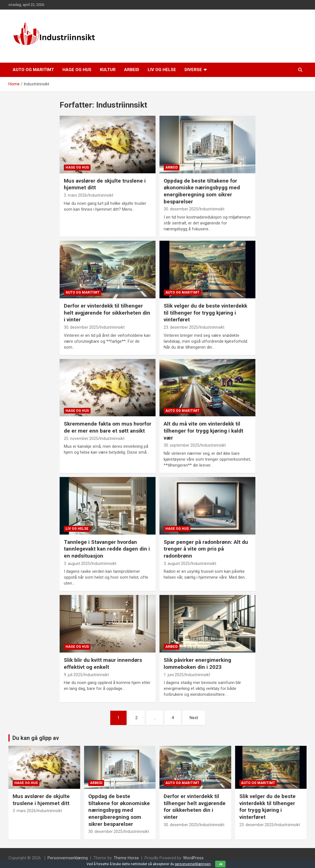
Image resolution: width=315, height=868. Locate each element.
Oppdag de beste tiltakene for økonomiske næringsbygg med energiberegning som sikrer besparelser (202, 191)
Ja (220, 864)
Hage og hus (77, 70)
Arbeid (132, 70)
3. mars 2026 (75, 195)
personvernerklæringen (193, 864)
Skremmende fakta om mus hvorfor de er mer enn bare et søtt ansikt (108, 427)
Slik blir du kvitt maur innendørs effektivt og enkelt (103, 664)
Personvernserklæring (68, 858)
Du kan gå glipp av (36, 738)
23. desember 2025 (181, 327)
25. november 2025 (81, 438)
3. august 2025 (77, 563)
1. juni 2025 (174, 675)
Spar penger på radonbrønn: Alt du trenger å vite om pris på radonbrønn (206, 549)
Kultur (108, 70)
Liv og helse (162, 70)
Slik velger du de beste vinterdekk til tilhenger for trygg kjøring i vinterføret (205, 313)
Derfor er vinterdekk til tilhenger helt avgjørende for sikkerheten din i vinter (107, 313)
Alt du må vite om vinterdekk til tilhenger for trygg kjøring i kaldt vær (203, 431)
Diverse (193, 70)
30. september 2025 (182, 445)
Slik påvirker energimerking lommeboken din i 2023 (197, 664)
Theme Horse (126, 858)
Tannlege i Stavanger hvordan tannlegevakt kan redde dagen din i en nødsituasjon (107, 549)
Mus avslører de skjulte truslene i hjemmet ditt (41, 800)
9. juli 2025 (73, 675)
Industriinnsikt (101, 195)
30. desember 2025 (181, 209)
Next (194, 718)
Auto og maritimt (33, 70)
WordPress (193, 858)
